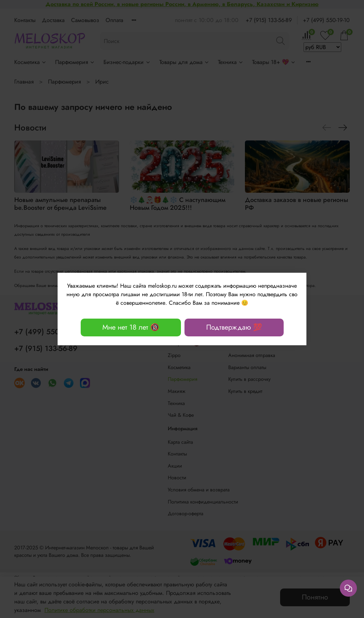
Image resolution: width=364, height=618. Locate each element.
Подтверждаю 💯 (234, 327)
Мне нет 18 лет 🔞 (131, 327)
